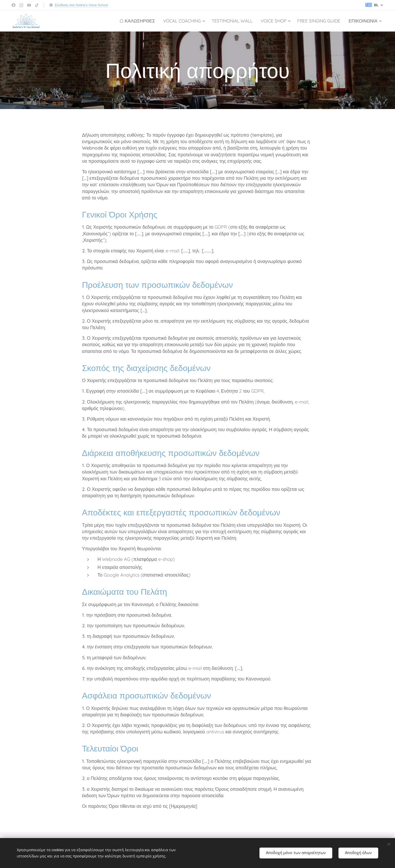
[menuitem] (139, 21)
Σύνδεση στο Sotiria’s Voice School (81, 5)
